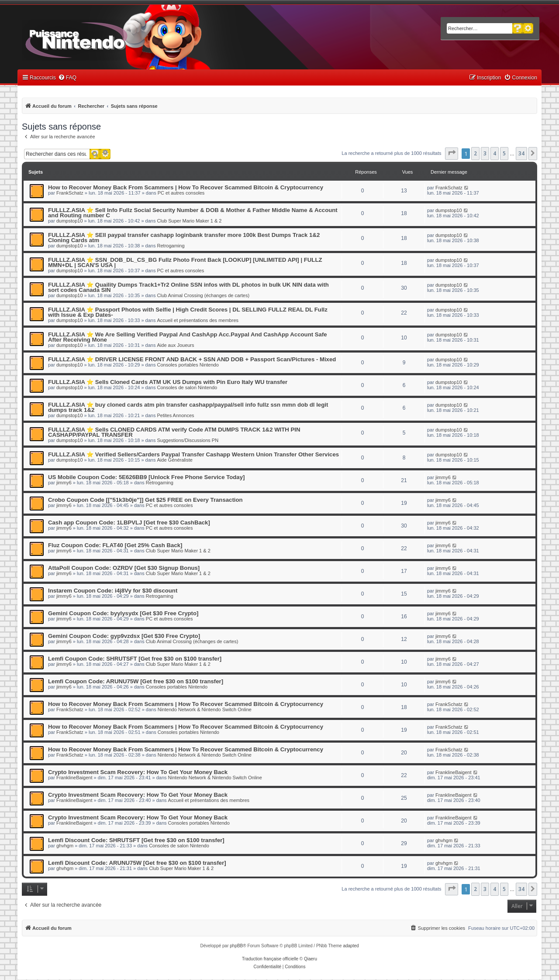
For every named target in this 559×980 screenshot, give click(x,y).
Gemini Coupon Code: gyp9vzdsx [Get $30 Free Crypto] (124, 636)
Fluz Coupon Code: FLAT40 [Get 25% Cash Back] (115, 545)
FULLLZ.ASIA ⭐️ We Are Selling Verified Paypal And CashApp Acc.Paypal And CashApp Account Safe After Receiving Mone (188, 337)
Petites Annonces (176, 415)
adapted (351, 946)
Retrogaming (171, 246)
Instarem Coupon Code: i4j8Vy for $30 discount (113, 591)
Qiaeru (311, 959)
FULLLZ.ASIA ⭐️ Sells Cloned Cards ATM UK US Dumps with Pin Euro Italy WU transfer (168, 382)
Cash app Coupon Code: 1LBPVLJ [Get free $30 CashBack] (129, 523)
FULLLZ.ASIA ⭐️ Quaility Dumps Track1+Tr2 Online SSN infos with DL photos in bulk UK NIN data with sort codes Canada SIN (188, 287)
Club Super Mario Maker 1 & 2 (190, 221)
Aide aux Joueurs (176, 345)
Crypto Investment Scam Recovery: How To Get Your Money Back (138, 772)
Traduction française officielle (270, 959)
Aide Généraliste (175, 460)
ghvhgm (65, 846)
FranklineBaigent (74, 778)
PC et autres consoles (181, 193)
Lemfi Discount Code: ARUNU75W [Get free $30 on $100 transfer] (137, 863)
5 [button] (504, 153)
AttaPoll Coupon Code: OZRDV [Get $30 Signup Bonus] (124, 568)
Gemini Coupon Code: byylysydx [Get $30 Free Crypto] (123, 613)
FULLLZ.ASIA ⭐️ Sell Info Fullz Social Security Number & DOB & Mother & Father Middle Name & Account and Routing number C (193, 213)
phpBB (236, 946)
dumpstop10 (70, 221)
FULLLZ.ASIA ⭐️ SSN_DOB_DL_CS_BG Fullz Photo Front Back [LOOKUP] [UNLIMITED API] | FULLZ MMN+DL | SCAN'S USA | (185, 262)
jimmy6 (64, 483)
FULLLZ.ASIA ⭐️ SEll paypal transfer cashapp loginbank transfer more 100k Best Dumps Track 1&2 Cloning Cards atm (184, 238)
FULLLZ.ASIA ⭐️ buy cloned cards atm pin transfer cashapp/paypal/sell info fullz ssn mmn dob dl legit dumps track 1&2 (188, 407)
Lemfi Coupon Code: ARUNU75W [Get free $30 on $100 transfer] (136, 681)
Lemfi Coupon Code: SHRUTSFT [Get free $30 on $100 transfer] (135, 659)
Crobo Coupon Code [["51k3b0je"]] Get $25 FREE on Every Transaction (145, 500)
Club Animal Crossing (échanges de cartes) (204, 295)
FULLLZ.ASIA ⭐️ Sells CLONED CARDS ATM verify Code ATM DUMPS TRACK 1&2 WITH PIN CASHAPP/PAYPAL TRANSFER (174, 432)
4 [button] (495, 153)
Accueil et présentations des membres (198, 320)
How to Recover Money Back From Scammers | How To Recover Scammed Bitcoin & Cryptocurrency (186, 187)
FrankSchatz (70, 193)
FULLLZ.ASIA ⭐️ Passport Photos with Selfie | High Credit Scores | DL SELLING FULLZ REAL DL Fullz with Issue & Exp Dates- (188, 312)
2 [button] (475, 153)
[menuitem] (67, 78)
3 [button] (485, 153)
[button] (452, 154)
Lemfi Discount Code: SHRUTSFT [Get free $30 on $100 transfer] (136, 840)
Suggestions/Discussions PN (188, 440)
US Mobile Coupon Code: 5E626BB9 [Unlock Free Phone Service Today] (146, 477)
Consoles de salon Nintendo (187, 387)
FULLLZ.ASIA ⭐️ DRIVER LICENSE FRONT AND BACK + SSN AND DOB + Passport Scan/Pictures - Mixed (192, 359)
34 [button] (521, 153)
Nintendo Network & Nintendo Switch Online (205, 709)
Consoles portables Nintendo (188, 365)
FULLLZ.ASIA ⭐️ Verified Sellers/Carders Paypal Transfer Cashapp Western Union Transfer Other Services (193, 454)
